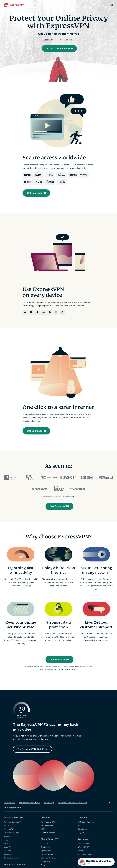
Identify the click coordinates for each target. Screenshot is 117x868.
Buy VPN (81, 833)
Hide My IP (82, 851)
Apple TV (7, 847)
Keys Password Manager (50, 822)
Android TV (8, 854)
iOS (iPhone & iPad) (11, 833)
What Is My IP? (84, 847)
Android (7, 837)
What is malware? (9, 803)
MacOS (6, 826)
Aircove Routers (47, 826)
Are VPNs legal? (49, 803)
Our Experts (46, 862)
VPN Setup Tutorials (86, 822)
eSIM (43, 829)
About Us (44, 844)
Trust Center (46, 847)
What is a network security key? (30, 803)
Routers (7, 844)
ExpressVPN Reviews (49, 858)
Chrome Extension (11, 858)
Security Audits (47, 854)
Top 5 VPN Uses (84, 854)
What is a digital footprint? (12, 808)
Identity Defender (48, 833)
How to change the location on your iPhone (72, 803)
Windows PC (8, 829)
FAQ (80, 826)
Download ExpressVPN (12, 822)
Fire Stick (7, 851)
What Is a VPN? (84, 844)
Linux (6, 840)
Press (43, 865)
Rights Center (46, 851)
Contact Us (82, 829)
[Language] (112, 5)
